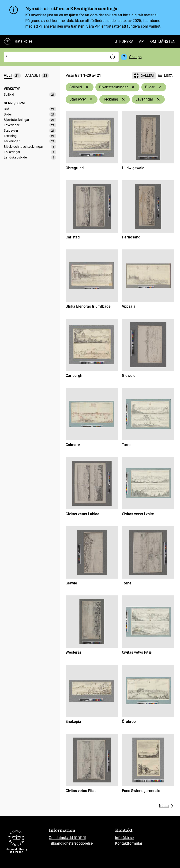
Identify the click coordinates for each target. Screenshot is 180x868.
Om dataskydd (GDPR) (67, 838)
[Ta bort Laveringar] (158, 99)
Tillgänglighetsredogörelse (71, 843)
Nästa (167, 806)
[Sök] (55, 57)
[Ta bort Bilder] (160, 87)
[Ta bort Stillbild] (87, 87)
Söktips (135, 57)
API (142, 41)
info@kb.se (124, 838)
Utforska (124, 41)
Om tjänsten (163, 41)
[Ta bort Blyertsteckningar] (133, 87)
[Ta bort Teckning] (123, 99)
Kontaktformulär (129, 843)
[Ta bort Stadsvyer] (91, 99)
